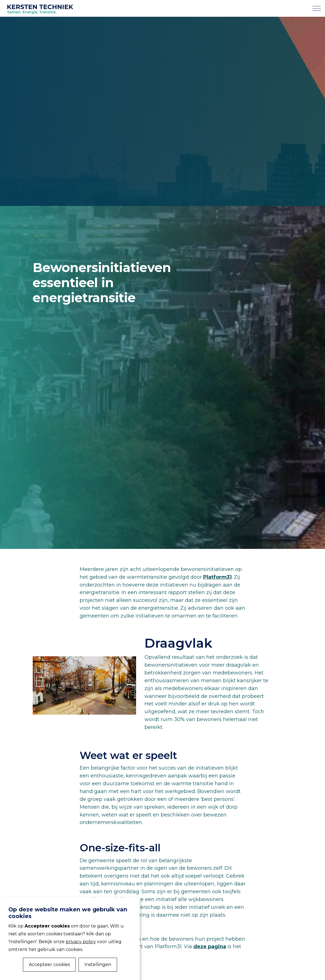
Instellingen (98, 965)
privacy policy (81, 942)
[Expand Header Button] (317, 8)
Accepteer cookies (49, 965)
